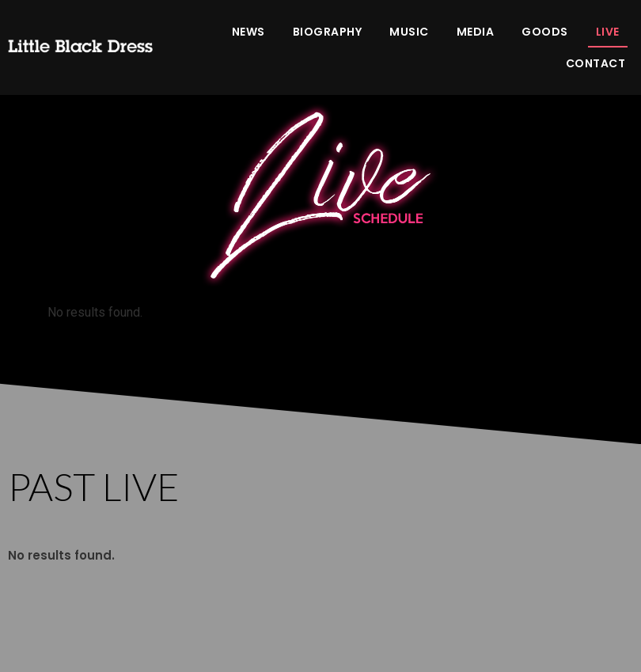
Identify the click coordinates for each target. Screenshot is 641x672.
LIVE (608, 32)
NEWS (248, 32)
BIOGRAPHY (328, 32)
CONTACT (596, 63)
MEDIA (476, 32)
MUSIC (409, 32)
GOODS (545, 32)
